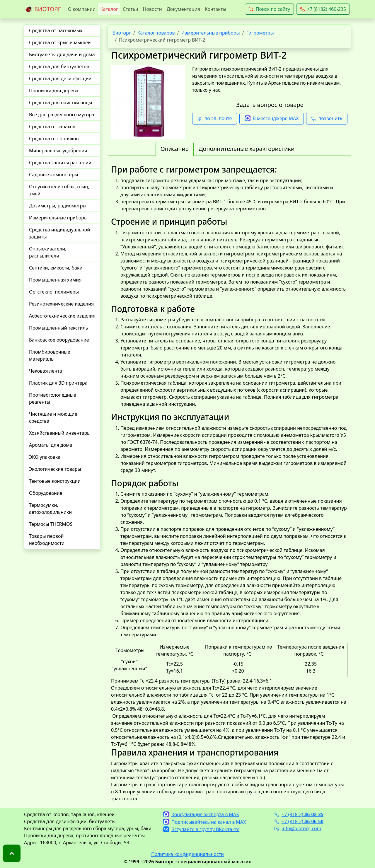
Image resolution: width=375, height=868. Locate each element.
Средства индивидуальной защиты (59, 233)
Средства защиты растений (60, 163)
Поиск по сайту (269, 9)
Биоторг (122, 33)
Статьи (131, 9)
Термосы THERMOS (51, 524)
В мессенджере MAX (272, 119)
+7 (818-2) (299, 814)
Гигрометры (260, 33)
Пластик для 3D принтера (58, 383)
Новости (152, 9)
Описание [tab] (175, 149)
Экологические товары (55, 469)
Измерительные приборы (58, 218)
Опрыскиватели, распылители (48, 252)
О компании (82, 9)
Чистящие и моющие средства (53, 417)
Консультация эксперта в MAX (201, 814)
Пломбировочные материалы (50, 355)
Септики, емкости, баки (56, 268)
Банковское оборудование (59, 340)
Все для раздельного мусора (62, 115)
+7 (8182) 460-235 (323, 9)
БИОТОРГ (42, 9)
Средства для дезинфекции (60, 79)
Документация (183, 9)
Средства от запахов (52, 127)
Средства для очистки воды (61, 103)
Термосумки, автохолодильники (50, 509)
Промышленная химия (55, 280)
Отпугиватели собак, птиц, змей (59, 190)
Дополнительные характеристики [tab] (247, 149)
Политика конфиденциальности (187, 854)
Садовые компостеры (54, 175)
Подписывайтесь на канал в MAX (205, 822)
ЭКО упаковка (45, 457)
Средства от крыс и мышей (60, 42)
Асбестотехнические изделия (62, 316)
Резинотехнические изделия (61, 304)
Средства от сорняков (54, 139)
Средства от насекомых (56, 30)
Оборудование (46, 493)
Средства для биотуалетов (59, 66)
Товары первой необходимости (47, 540)
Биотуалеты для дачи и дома (62, 54)
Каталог (109, 9)
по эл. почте (215, 119)
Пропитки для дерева (54, 91)
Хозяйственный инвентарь (59, 433)
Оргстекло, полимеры (54, 292)
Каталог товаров (156, 33)
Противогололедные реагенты (53, 398)
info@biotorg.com (298, 828)
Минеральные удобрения (58, 151)
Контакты (215, 9)
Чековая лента (46, 371)
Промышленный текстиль (58, 328)
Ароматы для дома (51, 445)
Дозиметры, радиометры (58, 206)
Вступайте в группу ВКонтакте (201, 829)
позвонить (327, 119)
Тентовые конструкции (55, 481)
